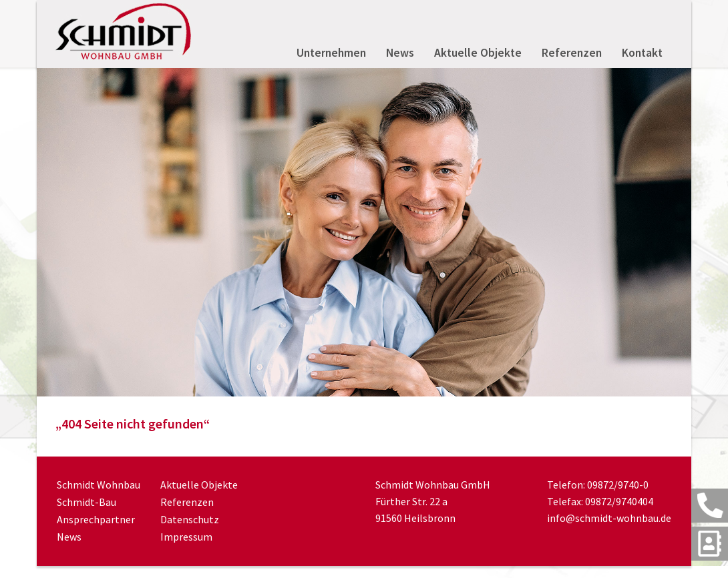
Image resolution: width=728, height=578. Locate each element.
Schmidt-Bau (86, 502)
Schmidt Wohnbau (99, 485)
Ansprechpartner (96, 519)
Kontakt (642, 53)
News (400, 53)
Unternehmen (331, 53)
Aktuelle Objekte (478, 53)
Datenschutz (190, 519)
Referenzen (572, 53)
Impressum (186, 537)
